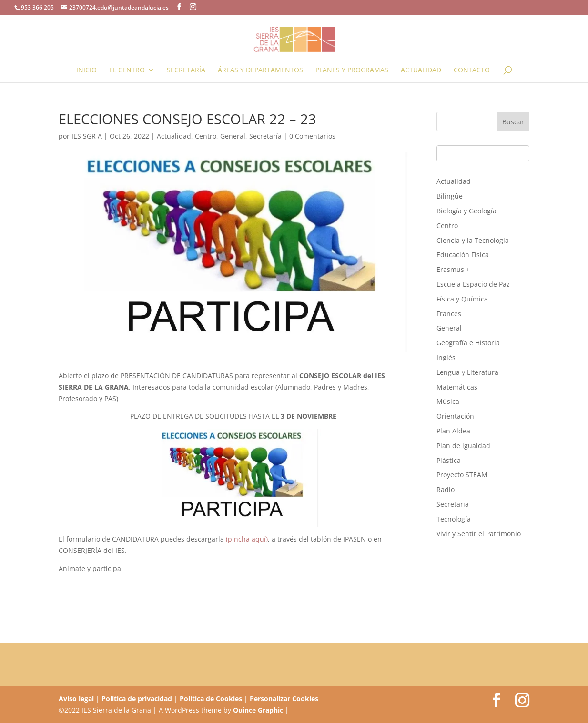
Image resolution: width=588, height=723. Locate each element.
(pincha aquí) (247, 539)
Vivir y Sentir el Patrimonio (479, 534)
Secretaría (186, 70)
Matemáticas (457, 387)
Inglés (446, 357)
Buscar (513, 122)
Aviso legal (76, 698)
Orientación (455, 416)
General (233, 136)
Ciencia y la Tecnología (473, 240)
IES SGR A (87, 136)
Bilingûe (450, 196)
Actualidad (421, 70)
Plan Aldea (453, 431)
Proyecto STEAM (462, 475)
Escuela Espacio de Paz (473, 284)
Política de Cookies (211, 698)
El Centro (127, 70)
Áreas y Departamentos (260, 70)
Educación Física (463, 255)
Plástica (449, 460)
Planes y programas (352, 70)
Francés (449, 314)
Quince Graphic (258, 710)
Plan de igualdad (463, 446)
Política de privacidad (137, 698)
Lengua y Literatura (467, 372)
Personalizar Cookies (284, 698)
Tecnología (454, 519)
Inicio (86, 70)
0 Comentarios (312, 136)
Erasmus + (453, 269)
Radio (446, 489)
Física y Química (462, 299)
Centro (206, 136)
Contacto (472, 70)
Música (448, 401)
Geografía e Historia (468, 343)
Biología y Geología (466, 211)
